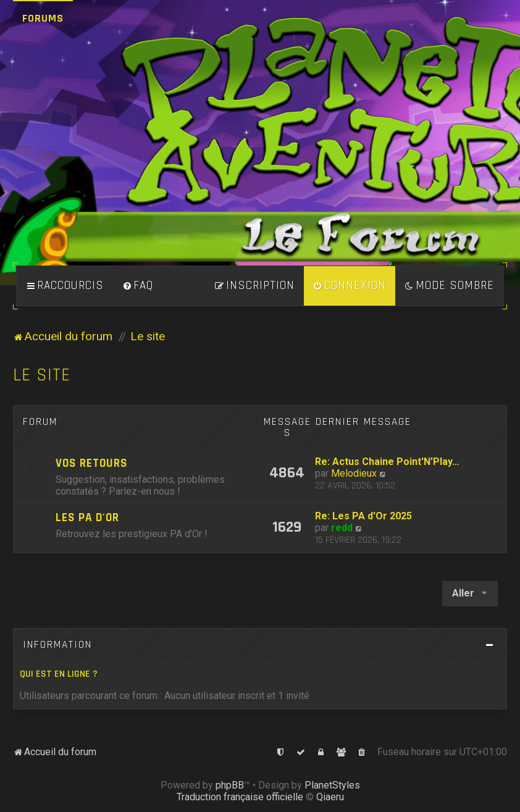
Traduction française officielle (240, 797)
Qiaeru (330, 797)
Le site (42, 375)
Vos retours (92, 463)
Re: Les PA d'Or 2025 (363, 516)
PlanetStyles (332, 785)
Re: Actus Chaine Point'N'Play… (387, 462)
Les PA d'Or (87, 518)
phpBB (230, 785)
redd (342, 528)
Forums (43, 18)
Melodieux (354, 473)
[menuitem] (138, 286)
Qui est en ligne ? (59, 674)
